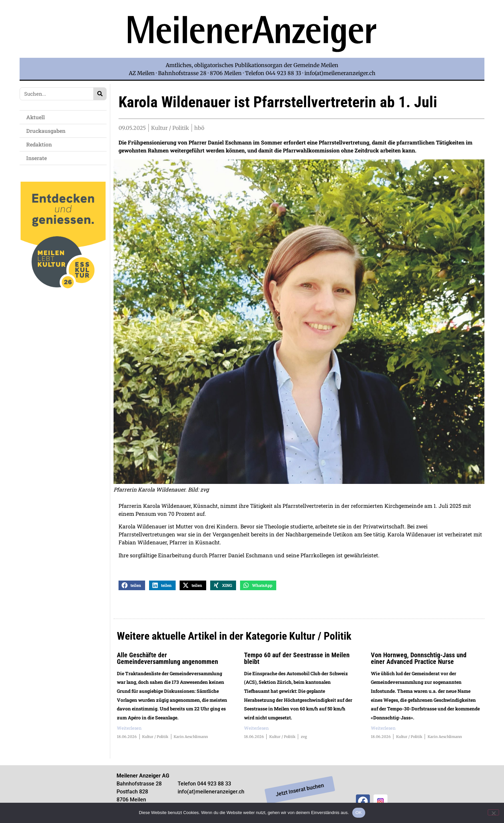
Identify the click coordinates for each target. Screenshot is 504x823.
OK (359, 813)
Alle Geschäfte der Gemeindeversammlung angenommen (168, 659)
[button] (132, 586)
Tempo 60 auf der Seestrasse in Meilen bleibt (297, 659)
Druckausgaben (46, 131)
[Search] (100, 94)
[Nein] (493, 812)
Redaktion (41, 144)
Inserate (38, 158)
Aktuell (37, 117)
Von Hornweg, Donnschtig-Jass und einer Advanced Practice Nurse (419, 659)
